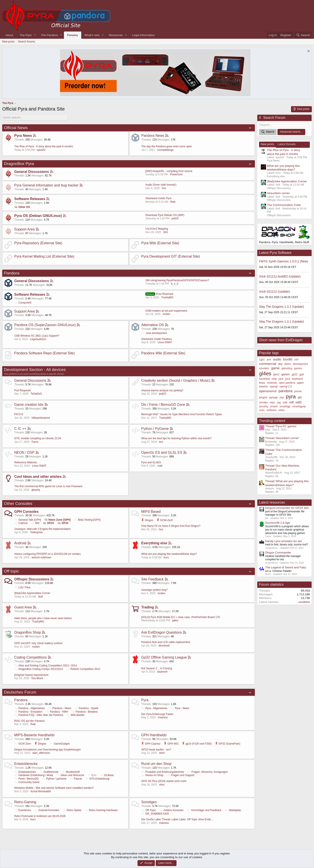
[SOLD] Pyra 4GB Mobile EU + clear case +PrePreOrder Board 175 (181, 617)
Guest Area (23, 607)
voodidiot (304, 602)
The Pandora (49, 35)
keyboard (297, 379)
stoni (162, 753)
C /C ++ (20, 428)
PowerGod (176, 174)
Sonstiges (149, 802)
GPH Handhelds (154, 735)
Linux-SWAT (165, 342)
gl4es (265, 374)
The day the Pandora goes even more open (167, 146)
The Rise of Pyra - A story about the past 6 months (44, 146)
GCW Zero (23, 744)
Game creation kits (29, 405)
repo (272, 402)
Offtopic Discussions (32, 579)
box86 (288, 359)
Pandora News (153, 136)
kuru (166, 557)
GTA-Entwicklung (97, 779)
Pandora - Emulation (28, 712)
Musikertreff (71, 772)
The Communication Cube (284, 205)
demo (288, 364)
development (301, 364)
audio (277, 359)
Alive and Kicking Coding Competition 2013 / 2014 (46, 666)
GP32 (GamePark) (228, 744)
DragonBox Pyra (19, 164)
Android (20, 543)
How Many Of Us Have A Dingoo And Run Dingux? (171, 526)
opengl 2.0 (286, 387)
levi (161, 442)
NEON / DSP (24, 452)
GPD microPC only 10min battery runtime (38, 643)
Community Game (27, 782)
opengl (274, 387)
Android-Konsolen (47, 810)
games (298, 368)
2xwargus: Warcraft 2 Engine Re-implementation (42, 529)
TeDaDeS (36, 394)
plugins (263, 397)
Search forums (26, 42)
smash (274, 406)
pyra (291, 397)
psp (282, 397)
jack (281, 379)
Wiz (35, 523)
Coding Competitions (31, 657)
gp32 (295, 374)
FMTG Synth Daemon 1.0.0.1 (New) (284, 261)
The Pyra (26, 35)
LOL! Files (22, 587)
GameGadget (59, 744)
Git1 (166, 232)
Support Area (24, 229)
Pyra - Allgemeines (154, 708)
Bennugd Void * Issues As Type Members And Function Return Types (182, 414)
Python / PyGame (155, 428)
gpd (302, 374)
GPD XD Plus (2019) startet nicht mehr (164, 781)
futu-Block (37, 678)
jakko (175, 620)
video (281, 410)
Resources (116, 35)
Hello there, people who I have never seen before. (43, 618)
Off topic (11, 571)
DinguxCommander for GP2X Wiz (287, 508)
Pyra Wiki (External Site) (160, 243)
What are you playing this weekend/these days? (169, 554)
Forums (73, 35)
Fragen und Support (180, 775)
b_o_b (175, 284)
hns (164, 188)
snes (262, 410)
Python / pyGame (54, 779)
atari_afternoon (41, 753)
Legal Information (144, 35)
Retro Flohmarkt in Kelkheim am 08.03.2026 (40, 816)
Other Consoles (18, 503)
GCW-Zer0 (165, 520)
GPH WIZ (171, 744)
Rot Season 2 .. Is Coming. (157, 668)
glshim (286, 374)
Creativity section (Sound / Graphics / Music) (176, 380)
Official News (16, 128)
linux (262, 383)
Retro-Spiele (72, 810)
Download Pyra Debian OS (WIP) (165, 215)
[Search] (303, 35)
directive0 (164, 646)
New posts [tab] (267, 144)
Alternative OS (153, 325)
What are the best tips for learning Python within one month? (176, 438)
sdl (291, 402)
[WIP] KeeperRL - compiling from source (169, 171)
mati (160, 466)
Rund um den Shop (156, 764)
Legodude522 (38, 339)
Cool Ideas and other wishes (38, 477)
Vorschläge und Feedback (204, 810)
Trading (148, 607)
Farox (35, 442)
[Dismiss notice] (308, 52)
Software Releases (30, 199)
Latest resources (272, 502)
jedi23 (175, 218)
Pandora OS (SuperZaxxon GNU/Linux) (45, 325)
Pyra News (23, 136)
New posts (8, 42)
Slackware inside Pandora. (157, 339)
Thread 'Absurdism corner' (282, 438)
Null (40, 597)
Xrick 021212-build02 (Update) (280, 276)
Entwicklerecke (26, 764)
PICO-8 (19, 414)
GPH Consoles (26, 511)
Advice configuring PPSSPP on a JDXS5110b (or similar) (47, 554)
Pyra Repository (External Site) (38, 243)
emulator (264, 368)
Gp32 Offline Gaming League (164, 657)
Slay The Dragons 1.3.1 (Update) (281, 322)
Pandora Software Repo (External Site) (45, 353)
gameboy (287, 368)
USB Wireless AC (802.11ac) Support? (37, 336)
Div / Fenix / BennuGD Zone (163, 405)
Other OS (22, 207)
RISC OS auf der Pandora (29, 721)
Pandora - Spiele (86, 708)
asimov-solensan (41, 557)
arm (269, 360)
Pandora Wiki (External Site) (163, 353)
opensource (268, 391)
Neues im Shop (152, 775)
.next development (154, 333)
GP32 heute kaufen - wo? (156, 749)
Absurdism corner (278, 193)
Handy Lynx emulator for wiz (284, 541)
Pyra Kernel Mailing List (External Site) (44, 256)
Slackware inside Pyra (158, 198)
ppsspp (274, 397)
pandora (286, 391)
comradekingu (165, 150)
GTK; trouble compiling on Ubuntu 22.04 (38, 438)
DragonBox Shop (28, 632)
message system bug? (154, 590)
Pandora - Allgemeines (30, 708)
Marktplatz (233, 810)
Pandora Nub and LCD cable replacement (166, 642)
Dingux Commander (278, 553)
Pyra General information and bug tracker (46, 185)
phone (298, 391)
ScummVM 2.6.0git (278, 523)
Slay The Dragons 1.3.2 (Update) (281, 306)
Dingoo (147, 520)
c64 (296, 360)
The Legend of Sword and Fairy (286, 567)
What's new (92, 35)
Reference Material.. (26, 462)
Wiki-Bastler (75, 715)
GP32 (63, 523)
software (271, 410)
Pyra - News (180, 708)
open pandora (287, 383)
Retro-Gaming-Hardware (101, 810)
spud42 (41, 150)
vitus (162, 784)
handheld (264, 379)
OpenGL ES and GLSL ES (162, 452)
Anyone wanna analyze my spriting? (162, 390)
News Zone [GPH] (58, 520)
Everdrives (23, 810)
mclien (167, 314)
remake (263, 402)
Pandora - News (60, 708)
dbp (280, 364)
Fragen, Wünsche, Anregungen (207, 772)
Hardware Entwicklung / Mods (34, 775)
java (288, 379)
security (264, 406)
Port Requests (23, 390)
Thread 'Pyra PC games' (281, 426)
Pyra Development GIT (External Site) (171, 256)
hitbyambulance (41, 418)
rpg (279, 402)
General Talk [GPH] (28, 520)
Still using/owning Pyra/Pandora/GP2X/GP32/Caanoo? (177, 280)
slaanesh (162, 672)
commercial (268, 364)
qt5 (300, 397)
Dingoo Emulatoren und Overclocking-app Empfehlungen (48, 749)
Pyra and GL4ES (151, 462)
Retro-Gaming (25, 802)
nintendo (272, 383)
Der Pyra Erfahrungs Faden (157, 714)
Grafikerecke (49, 772)
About (9, 35)
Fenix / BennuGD (26, 779)
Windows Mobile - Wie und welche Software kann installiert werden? (54, 788)
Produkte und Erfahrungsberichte (163, 772)
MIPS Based (151, 511)
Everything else (154, 543)
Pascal (76, 779)
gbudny (36, 490)
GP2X (49, 523)
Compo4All (23, 303)
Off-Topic (149, 810)
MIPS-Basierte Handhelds (34, 735)
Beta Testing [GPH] (87, 520)
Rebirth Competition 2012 (83, 669)
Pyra (145, 700)
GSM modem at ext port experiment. (167, 311)
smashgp (285, 406)
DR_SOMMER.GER (155, 814)
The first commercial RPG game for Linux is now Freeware (48, 486)
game (275, 368)
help (274, 379)
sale (285, 402)
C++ (92, 775)
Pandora (12, 273)
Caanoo (21, 523)
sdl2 (299, 402)
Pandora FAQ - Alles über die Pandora (39, 715)
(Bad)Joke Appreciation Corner (32, 593)
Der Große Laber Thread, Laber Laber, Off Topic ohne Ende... (177, 819)
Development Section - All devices (35, 370)
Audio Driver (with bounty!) (161, 185)
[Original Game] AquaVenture (31, 675)
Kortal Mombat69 (41, 791)
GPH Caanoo (151, 744)
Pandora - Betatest (85, 712)
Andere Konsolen (171, 810)
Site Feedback (152, 579)
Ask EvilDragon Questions (162, 632)
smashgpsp (299, 406)
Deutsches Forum (20, 692)
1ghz (262, 360)
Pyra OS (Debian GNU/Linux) (38, 216)
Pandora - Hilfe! (57, 712)
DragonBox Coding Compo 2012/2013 (39, 669)
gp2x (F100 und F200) (197, 744)
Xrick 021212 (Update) (274, 292)
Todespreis (36, 532)
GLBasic (107, 775)
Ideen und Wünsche (70, 775)
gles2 (276, 374)
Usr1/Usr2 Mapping (157, 229)
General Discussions (32, 172)
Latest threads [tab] (287, 144)
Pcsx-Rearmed (159, 294)
